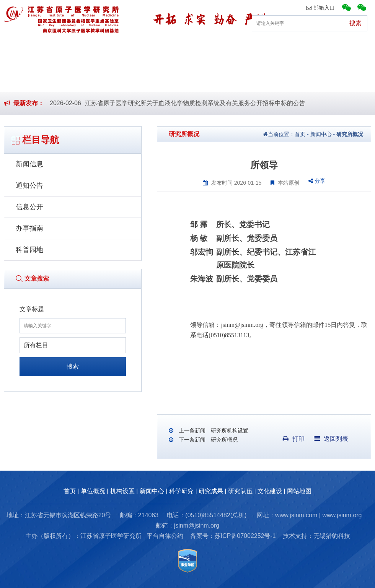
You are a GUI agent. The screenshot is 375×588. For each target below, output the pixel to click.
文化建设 (355, 48)
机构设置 (107, 48)
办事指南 (29, 228)
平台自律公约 (165, 536)
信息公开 (29, 207)
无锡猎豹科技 (332, 536)
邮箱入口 (320, 8)
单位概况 (57, 48)
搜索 (73, 366)
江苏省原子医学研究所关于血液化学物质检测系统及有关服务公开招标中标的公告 (195, 103)
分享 (317, 181)
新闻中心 (157, 48)
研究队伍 (305, 48)
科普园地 (29, 250)
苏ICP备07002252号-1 (245, 536)
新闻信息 (29, 164)
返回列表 (331, 439)
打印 (294, 439)
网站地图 (299, 491)
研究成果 (256, 48)
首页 (14, 48)
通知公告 (29, 185)
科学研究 (206, 48)
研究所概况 (350, 134)
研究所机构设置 (229, 430)
